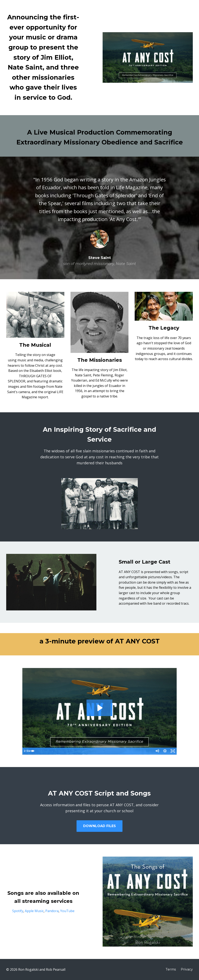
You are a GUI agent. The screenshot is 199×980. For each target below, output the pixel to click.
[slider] (95, 751)
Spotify (18, 911)
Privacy (187, 969)
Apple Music (34, 911)
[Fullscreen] (173, 751)
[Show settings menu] (164, 751)
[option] (99, 218)
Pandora (52, 911)
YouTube (67, 911)
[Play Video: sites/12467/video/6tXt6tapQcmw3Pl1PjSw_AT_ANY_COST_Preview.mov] (100, 708)
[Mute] (156, 751)
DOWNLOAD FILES (99, 826)
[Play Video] (26, 751)
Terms (171, 969)
